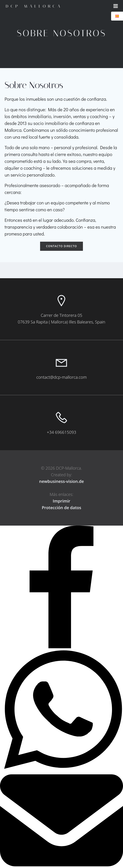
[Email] (61, 865)
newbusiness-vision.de (61, 481)
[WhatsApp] (61, 771)
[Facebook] (61, 647)
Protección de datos (61, 508)
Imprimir (61, 501)
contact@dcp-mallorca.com (61, 377)
